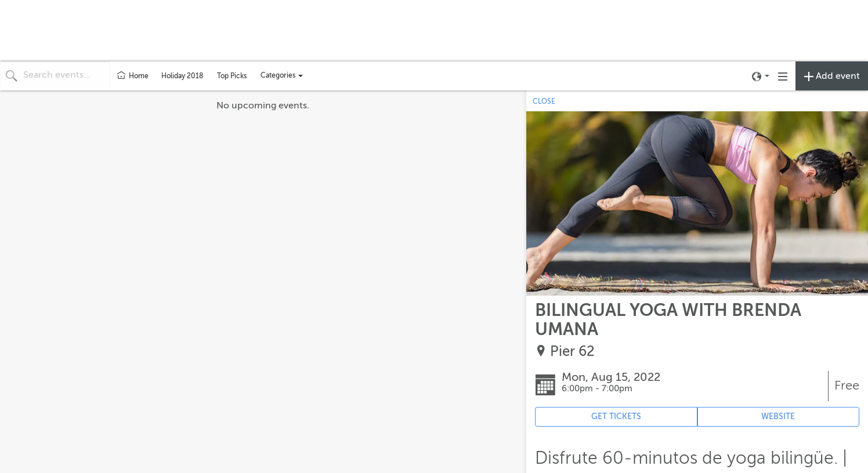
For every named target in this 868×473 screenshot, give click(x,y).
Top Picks (232, 76)
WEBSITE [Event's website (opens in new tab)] (778, 416)
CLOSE (544, 101)
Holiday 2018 (182, 76)
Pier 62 (572, 352)
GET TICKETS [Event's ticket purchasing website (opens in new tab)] (616, 416)
